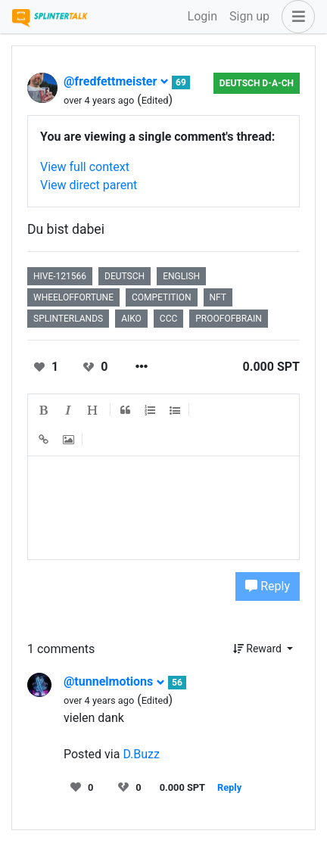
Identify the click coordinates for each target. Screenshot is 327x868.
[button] (295, 17)
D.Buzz (141, 754)
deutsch (125, 276)
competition (162, 297)
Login (202, 16)
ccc (168, 319)
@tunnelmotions (114, 681)
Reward (259, 649)
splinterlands (68, 319)
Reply (268, 586)
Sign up (249, 16)
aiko (131, 319)
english (181, 276)
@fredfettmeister (116, 81)
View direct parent (89, 185)
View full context (85, 167)
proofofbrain (229, 319)
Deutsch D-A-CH (257, 83)
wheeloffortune (73, 297)
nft (218, 297)
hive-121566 (60, 276)
